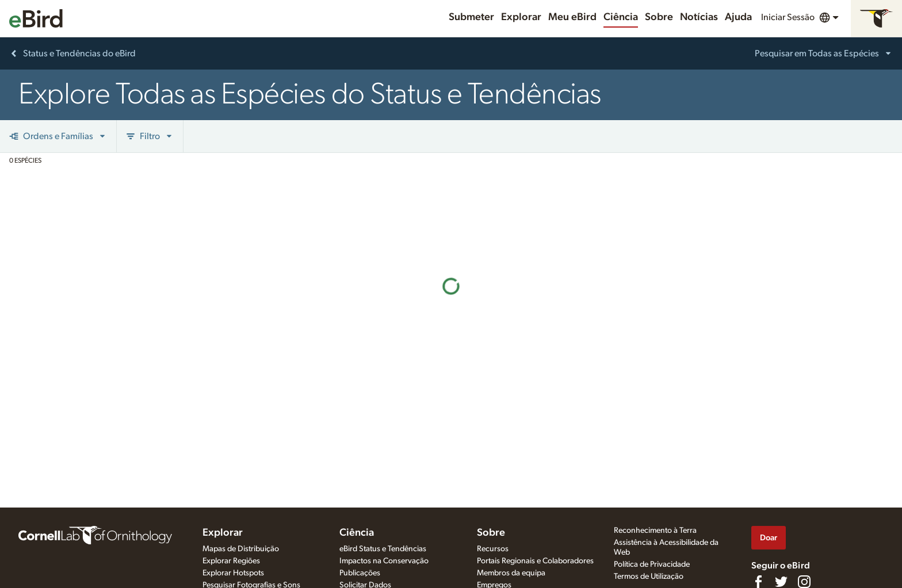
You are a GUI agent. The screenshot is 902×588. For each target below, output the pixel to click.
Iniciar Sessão (788, 17)
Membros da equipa (511, 573)
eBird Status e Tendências (383, 549)
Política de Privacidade (652, 564)
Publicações (360, 573)
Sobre (659, 17)
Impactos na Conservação (384, 561)
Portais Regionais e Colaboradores (535, 561)
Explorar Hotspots (233, 573)
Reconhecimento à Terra (655, 531)
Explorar (521, 17)
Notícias (699, 17)
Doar (769, 538)
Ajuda (738, 17)
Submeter (471, 17)
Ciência (621, 17)
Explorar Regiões (231, 561)
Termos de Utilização (649, 577)
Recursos (493, 549)
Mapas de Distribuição (241, 549)
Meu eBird (572, 17)
